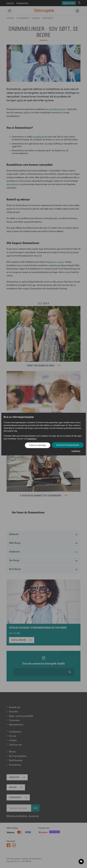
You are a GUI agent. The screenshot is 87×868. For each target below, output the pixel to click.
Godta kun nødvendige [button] (38, 445)
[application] (81, 862)
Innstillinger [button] (76, 451)
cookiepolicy (32, 439)
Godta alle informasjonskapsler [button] (68, 445)
